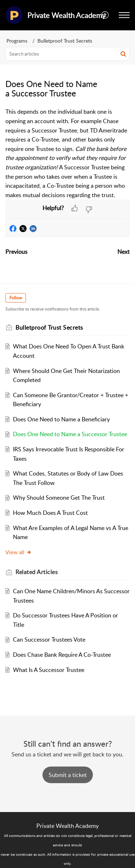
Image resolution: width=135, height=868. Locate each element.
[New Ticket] (68, 775)
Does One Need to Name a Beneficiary (61, 419)
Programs (17, 41)
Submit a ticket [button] (68, 775)
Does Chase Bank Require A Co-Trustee (62, 655)
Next (123, 252)
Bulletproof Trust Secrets (65, 41)
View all (19, 552)
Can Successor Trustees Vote (49, 639)
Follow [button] (16, 298)
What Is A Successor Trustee (49, 670)
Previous (16, 252)
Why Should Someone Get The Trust (59, 498)
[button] (105, 15)
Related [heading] (37, 572)
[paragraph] (67, 153)
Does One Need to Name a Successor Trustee (70, 434)
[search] (67, 54)
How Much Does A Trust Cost (50, 513)
